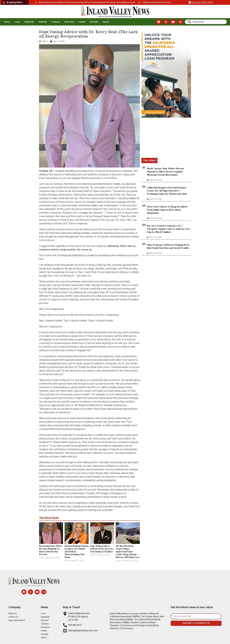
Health (82, 22)
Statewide (29, 22)
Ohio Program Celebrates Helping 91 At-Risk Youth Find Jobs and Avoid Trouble (169, 246)
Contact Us (14, 617)
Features (56, 22)
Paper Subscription (18, 620)
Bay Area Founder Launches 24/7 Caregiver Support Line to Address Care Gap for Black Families (169, 229)
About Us (13, 613)
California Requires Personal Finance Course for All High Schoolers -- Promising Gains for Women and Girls (167, 191)
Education (69, 22)
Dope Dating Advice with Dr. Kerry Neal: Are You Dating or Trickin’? (102, 549)
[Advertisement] (166, 138)
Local (17, 22)
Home (7, 22)
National (43, 22)
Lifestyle (94, 22)
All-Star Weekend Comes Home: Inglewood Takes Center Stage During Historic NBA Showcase (128, 552)
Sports (106, 22)
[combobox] (206, 22)
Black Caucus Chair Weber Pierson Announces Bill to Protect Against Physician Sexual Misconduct (165, 172)
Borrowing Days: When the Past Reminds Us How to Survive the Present (50, 550)
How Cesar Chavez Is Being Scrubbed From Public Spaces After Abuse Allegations (167, 210)
